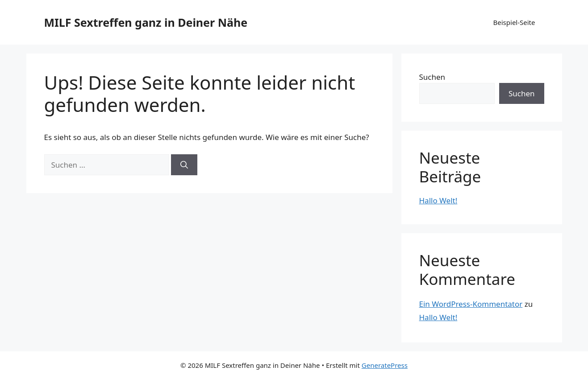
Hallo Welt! (438, 200)
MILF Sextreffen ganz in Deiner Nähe (146, 22)
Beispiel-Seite (514, 22)
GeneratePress (385, 365)
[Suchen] (184, 165)
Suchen (432, 77)
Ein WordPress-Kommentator (471, 304)
